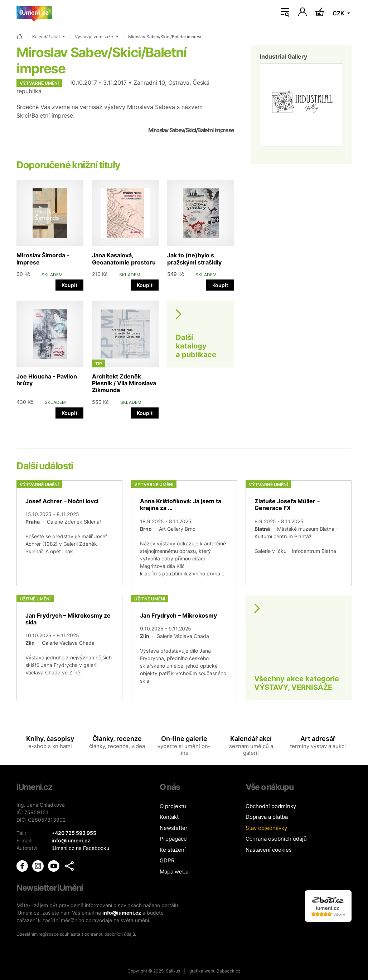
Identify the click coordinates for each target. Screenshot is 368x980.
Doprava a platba (267, 817)
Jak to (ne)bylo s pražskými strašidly (194, 259)
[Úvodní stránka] (34, 13)
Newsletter (174, 828)
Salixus (173, 971)
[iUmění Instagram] (39, 865)
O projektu (173, 806)
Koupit (69, 285)
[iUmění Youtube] (54, 865)
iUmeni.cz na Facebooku (80, 848)
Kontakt (169, 817)
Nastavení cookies (269, 850)
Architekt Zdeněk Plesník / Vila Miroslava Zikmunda (124, 383)
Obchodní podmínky (271, 806)
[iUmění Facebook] (23, 865)
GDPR (167, 860)
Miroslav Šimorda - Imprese (43, 259)
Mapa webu (174, 872)
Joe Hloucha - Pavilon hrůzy (47, 380)
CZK (339, 13)
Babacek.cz (229, 971)
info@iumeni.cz (122, 913)
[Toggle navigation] (285, 13)
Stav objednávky (266, 828)
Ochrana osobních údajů (276, 839)
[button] (69, 866)
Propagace (173, 839)
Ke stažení (173, 850)
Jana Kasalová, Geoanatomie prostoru (124, 259)
